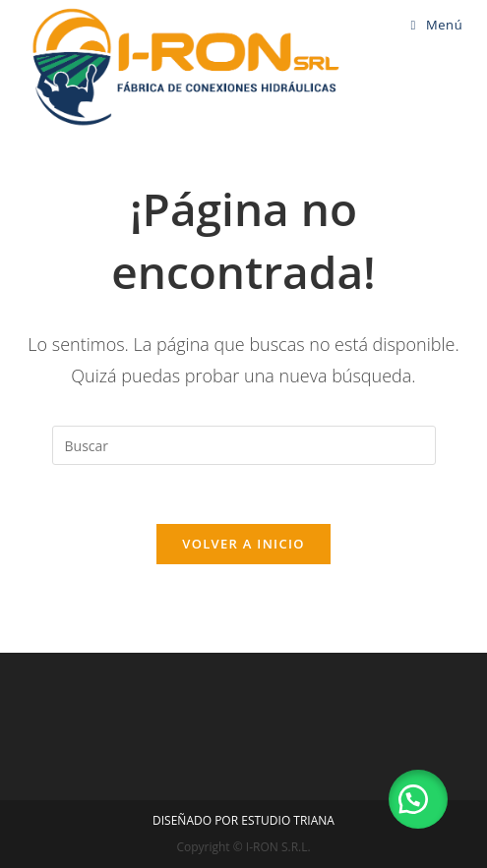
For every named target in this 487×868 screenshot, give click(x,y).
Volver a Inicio (243, 544)
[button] (418, 799)
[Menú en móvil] (437, 25)
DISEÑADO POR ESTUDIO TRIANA (243, 820)
